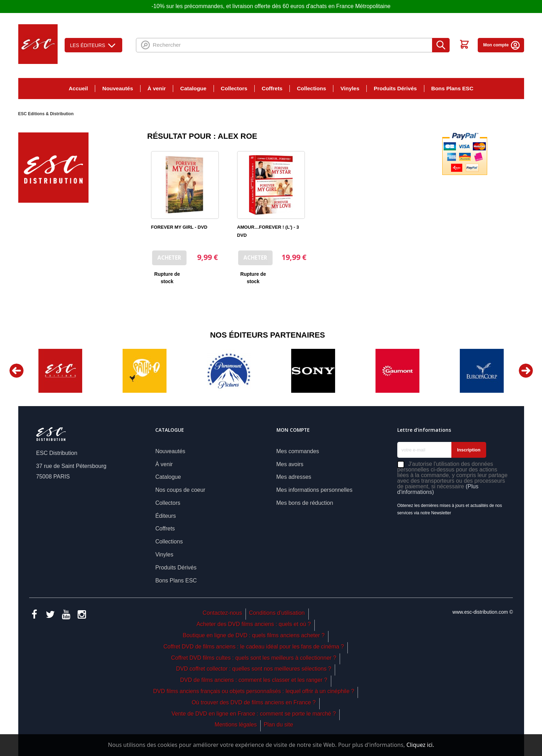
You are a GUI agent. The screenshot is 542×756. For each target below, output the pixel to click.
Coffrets (272, 88)
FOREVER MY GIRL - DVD (179, 227)
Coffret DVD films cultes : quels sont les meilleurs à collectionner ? (254, 658)
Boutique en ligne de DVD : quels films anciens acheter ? (254, 635)
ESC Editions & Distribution (46, 114)
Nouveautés (117, 88)
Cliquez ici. (420, 745)
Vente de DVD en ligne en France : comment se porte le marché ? (254, 714)
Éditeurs (166, 516)
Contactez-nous (222, 613)
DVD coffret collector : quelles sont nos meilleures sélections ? (254, 669)
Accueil (78, 88)
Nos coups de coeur (180, 490)
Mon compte (502, 45)
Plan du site (279, 725)
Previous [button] (17, 371)
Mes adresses (294, 477)
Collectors (234, 88)
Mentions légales (236, 725)
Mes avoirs (290, 464)
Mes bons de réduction (305, 503)
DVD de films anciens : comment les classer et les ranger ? (254, 680)
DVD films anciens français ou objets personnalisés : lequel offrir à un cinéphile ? (254, 691)
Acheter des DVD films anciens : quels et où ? (254, 624)
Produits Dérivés (395, 88)
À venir (157, 88)
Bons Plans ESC (452, 88)
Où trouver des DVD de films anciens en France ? (254, 702)
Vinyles (350, 88)
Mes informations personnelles (315, 490)
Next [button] (526, 371)
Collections (311, 88)
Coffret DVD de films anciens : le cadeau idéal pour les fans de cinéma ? (254, 647)
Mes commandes (298, 451)
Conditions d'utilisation (277, 613)
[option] (60, 371)
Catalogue (193, 88)
